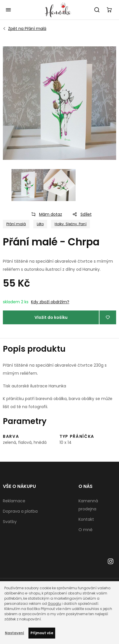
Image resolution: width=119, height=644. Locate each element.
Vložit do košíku (51, 317)
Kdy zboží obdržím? (50, 302)
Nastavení (15, 633)
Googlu (54, 604)
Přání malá (27, 29)
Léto (40, 224)
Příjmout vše (42, 633)
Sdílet (80, 214)
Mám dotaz (45, 214)
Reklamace (14, 501)
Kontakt (86, 519)
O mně (86, 530)
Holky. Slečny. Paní (71, 224)
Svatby (10, 522)
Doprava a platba (20, 511)
